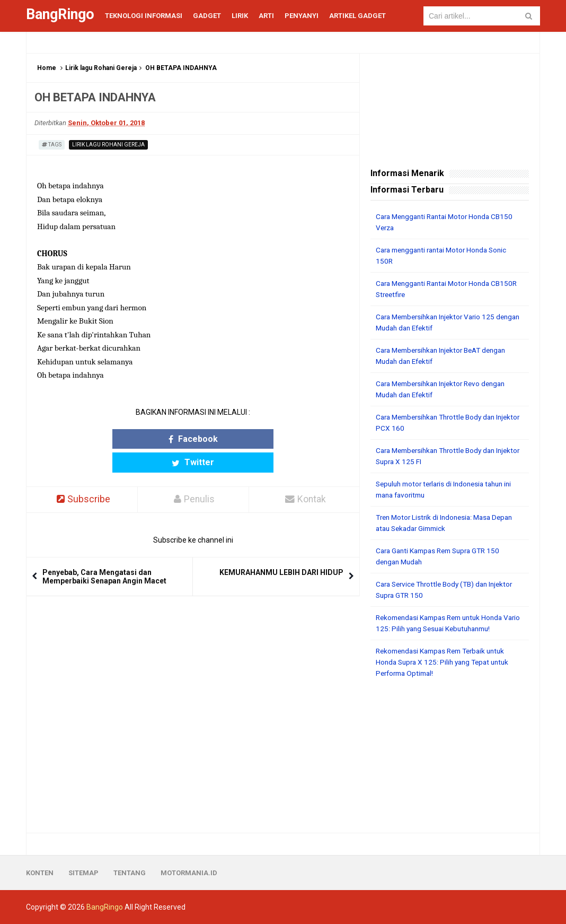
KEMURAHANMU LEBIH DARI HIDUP (281, 549)
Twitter (234, 439)
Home (47, 68)
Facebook (152, 439)
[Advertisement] (450, 756)
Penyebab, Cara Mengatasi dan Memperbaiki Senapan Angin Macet (104, 553)
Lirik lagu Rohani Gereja (101, 68)
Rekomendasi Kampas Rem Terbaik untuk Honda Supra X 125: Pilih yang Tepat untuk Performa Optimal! (446, 662)
